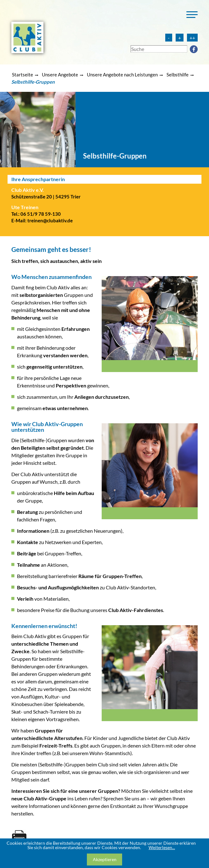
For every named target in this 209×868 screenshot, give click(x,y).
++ (192, 38)
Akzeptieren (105, 859)
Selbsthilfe (178, 75)
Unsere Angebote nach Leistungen (122, 75)
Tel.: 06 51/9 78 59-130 (36, 214)
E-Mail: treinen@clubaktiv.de (42, 220)
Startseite (23, 75)
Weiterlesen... (162, 847)
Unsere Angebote (60, 75)
